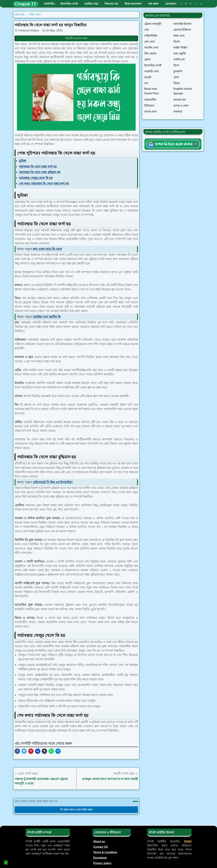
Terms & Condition (105, 852)
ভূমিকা (23, 161)
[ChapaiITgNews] (173, 144)
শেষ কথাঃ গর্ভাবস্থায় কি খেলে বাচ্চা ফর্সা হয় (44, 184)
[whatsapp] (186, 4)
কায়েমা (188, 841)
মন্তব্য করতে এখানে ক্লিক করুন (76, 809)
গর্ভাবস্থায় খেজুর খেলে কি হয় (36, 178)
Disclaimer (100, 858)
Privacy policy (102, 863)
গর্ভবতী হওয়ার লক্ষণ (76, 38)
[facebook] (182, 4)
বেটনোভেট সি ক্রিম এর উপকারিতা (53, 482)
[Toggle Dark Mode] (197, 4)
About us (99, 841)
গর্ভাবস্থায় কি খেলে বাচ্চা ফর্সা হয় (38, 167)
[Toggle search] (201, 4)
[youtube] (191, 4)
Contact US (101, 847)
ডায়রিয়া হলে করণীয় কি (47, 317)
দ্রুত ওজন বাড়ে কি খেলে (47, 249)
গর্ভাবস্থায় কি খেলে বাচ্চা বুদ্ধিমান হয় (40, 172)
